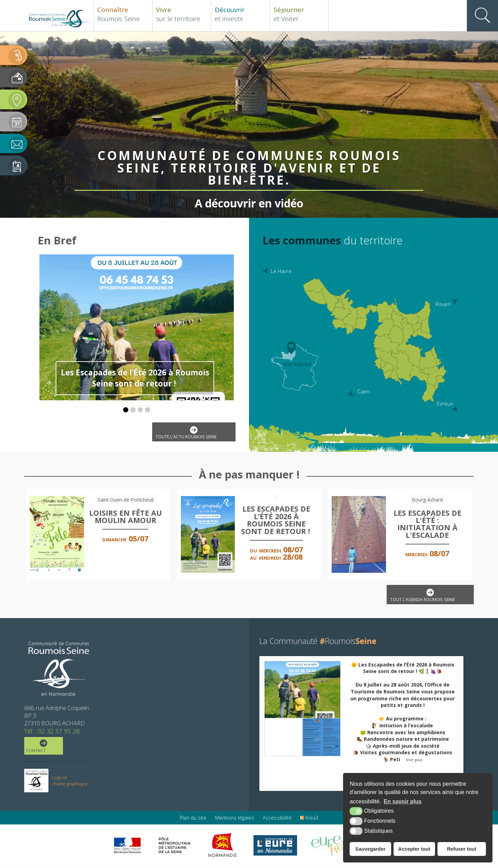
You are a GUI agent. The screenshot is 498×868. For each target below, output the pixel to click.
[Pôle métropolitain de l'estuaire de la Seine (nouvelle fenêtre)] (175, 846)
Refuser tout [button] (462, 849)
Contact (43, 747)
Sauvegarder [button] (370, 849)
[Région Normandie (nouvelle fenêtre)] (224, 846)
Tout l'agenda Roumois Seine (430, 596)
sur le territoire (182, 14)
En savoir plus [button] (403, 801)
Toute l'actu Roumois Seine (193, 433)
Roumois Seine (123, 14)
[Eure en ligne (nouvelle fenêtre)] (275, 846)
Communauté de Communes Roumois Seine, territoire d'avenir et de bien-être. (249, 166)
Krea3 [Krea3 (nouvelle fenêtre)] (309, 818)
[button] (126, 410)
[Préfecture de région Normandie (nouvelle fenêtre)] (127, 846)
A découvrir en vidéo (249, 201)
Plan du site (193, 818)
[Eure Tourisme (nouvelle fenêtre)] (328, 846)
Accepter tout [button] (414, 849)
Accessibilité (277, 818)
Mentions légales (235, 818)
